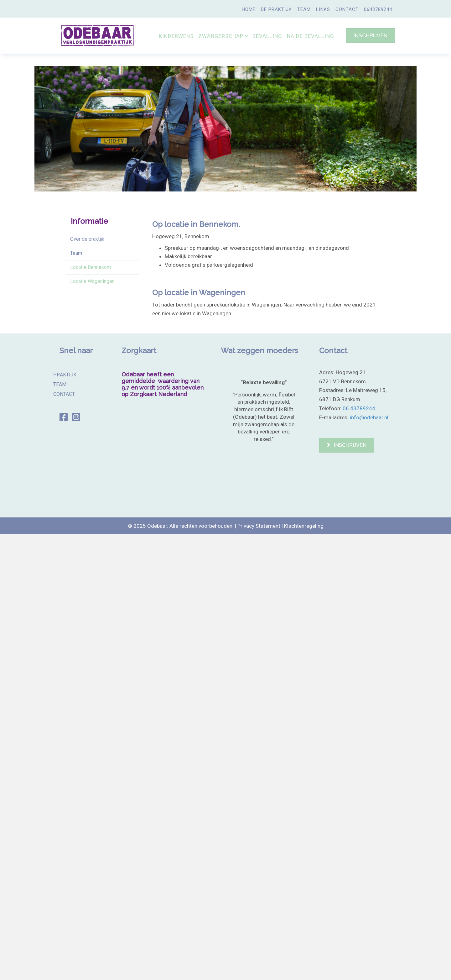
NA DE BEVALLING (311, 36)
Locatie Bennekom (91, 267)
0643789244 (378, 9)
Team (76, 253)
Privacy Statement (259, 526)
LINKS (323, 9)
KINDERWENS (176, 36)
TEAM (304, 9)
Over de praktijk (87, 239)
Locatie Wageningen (92, 281)
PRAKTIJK (65, 375)
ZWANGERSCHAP (221, 36)
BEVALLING (267, 36)
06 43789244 (359, 408)
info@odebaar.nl (369, 417)
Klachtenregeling (304, 526)
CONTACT (347, 9)
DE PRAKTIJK (276, 9)
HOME (249, 9)
